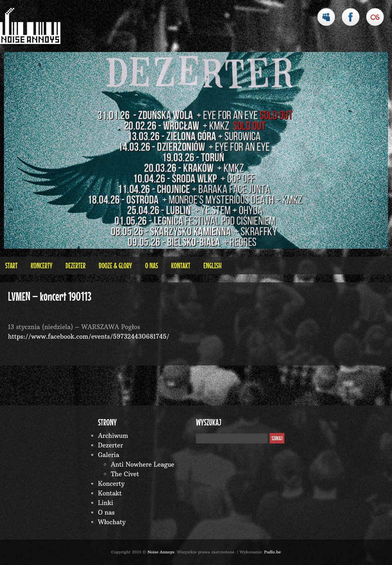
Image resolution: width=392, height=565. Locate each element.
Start (11, 265)
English (212, 265)
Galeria (109, 455)
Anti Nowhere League (143, 464)
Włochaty (112, 522)
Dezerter (76, 265)
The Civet (125, 474)
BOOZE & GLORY (115, 265)
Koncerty (42, 265)
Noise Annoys (161, 552)
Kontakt (181, 265)
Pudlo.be (272, 552)
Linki (106, 503)
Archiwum (113, 436)
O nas (152, 265)
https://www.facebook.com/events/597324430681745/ (89, 336)
